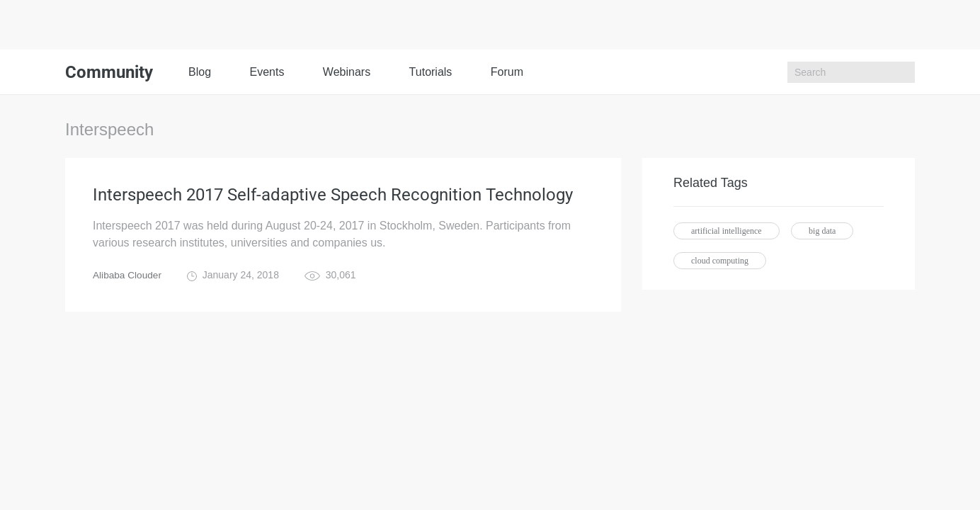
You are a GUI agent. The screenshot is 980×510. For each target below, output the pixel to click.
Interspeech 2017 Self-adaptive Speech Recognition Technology (333, 195)
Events (267, 72)
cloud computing (720, 261)
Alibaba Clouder (128, 276)
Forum (507, 72)
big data (822, 231)
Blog (200, 72)
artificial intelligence (727, 231)
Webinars (347, 72)
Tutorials (431, 72)
